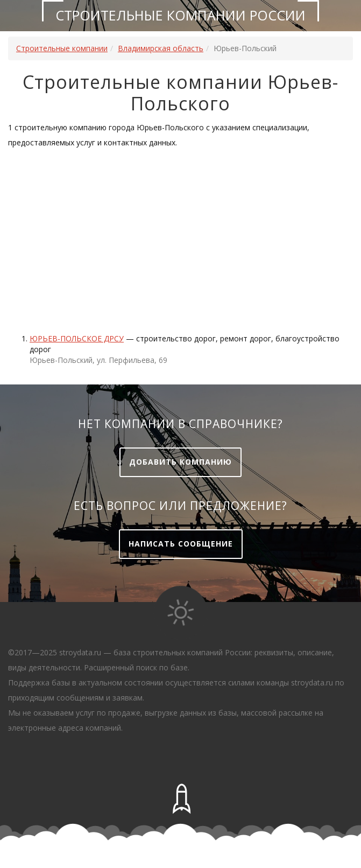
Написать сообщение (181, 544)
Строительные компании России (180, 15)
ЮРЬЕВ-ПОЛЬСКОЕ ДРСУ (77, 338)
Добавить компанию (180, 462)
